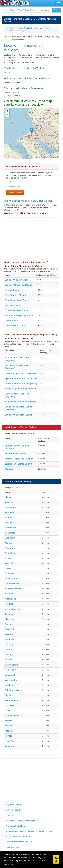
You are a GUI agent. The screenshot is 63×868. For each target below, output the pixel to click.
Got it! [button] (56, 859)
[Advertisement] (32, 238)
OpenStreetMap (46, 158)
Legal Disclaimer (12, 847)
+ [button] (7, 111)
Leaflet (36, 158)
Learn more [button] (9, 864)
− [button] (7, 115)
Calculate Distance (15, 193)
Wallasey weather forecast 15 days (25, 213)
